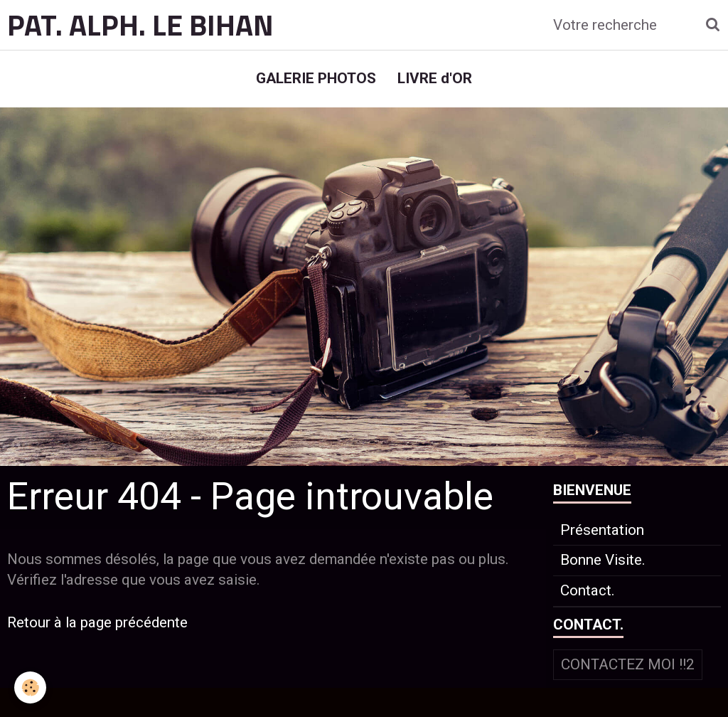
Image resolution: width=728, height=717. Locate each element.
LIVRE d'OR (435, 78)
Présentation (602, 530)
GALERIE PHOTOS (316, 78)
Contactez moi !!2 (628, 664)
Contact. (588, 590)
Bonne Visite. (603, 560)
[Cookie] (30, 687)
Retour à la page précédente (97, 622)
